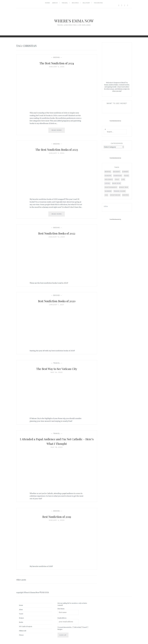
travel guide (120, 191)
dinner (125, 172)
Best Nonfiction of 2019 (57, 516)
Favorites (98, 3)
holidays (109, 179)
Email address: (62, 618)
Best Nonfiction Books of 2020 (57, 301)
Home (47, 3)
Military (86, 3)
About (55, 3)
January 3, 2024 (57, 153)
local (108, 183)
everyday (118, 176)
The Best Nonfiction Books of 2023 (57, 149)
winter (126, 195)
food (126, 176)
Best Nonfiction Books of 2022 (57, 233)
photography (111, 187)
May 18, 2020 (57, 447)
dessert (117, 172)
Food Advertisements (115, 121)
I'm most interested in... (65, 627)
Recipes (75, 3)
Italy (117, 179)
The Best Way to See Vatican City (57, 368)
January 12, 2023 (57, 237)
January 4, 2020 (57, 520)
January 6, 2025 (57, 67)
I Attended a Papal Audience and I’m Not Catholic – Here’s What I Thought (57, 441)
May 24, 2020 (57, 372)
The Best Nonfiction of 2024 (57, 63)
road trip (124, 187)
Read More (58, 131)
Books (57, 57)
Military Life (23, 631)
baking (108, 172)
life (123, 179)
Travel (65, 3)
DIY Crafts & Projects (26, 627)
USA (106, 195)
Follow (106, 206)
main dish (117, 183)
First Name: (61, 609)
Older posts (22, 579)
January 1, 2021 (57, 305)
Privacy (21, 635)
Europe (108, 176)
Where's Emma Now (74, 20)
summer (108, 191)
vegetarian (115, 195)
